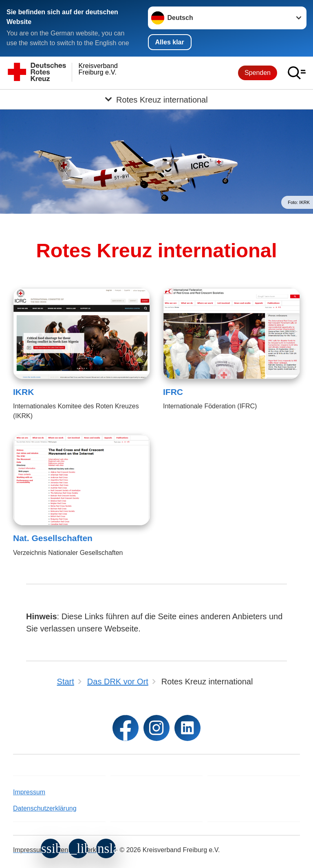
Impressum (29, 792)
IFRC (173, 392)
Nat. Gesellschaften (53, 538)
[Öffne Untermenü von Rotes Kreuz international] (156, 99)
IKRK (23, 392)
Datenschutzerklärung (45, 808)
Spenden (258, 73)
